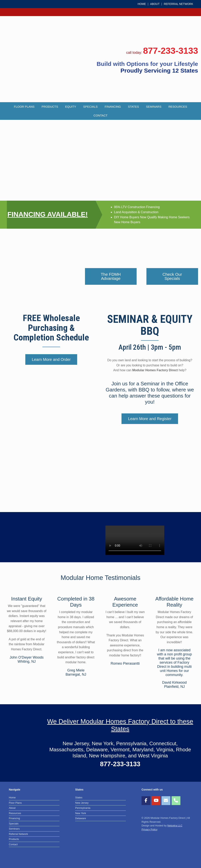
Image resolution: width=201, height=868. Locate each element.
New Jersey (82, 803)
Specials (90, 107)
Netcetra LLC (175, 826)
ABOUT (155, 4)
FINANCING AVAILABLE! (48, 214)
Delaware (81, 818)
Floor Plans (24, 107)
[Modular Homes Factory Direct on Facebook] (146, 801)
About (12, 808)
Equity (71, 107)
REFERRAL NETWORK (178, 4)
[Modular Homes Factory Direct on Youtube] (156, 801)
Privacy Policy (149, 829)
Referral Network (18, 834)
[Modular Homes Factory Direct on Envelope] (166, 801)
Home (12, 797)
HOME (142, 4)
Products (50, 107)
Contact (100, 115)
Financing (113, 107)
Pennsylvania (83, 808)
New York (81, 813)
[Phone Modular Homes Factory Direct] (176, 801)
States (133, 107)
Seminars (154, 107)
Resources (178, 107)
